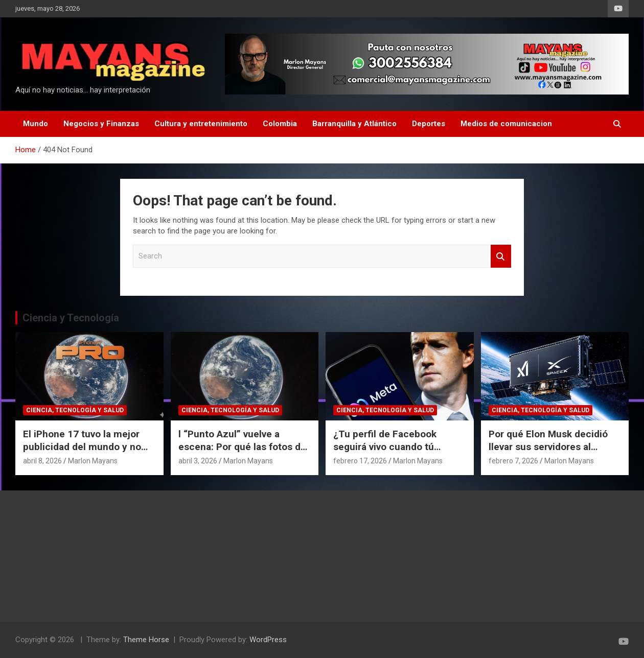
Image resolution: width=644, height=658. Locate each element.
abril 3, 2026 (198, 461)
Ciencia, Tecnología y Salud (75, 410)
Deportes (429, 124)
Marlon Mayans (93, 461)
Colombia (280, 124)
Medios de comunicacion (506, 124)
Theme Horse (146, 640)
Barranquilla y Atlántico (354, 124)
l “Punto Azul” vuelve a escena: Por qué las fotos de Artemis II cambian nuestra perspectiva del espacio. (242, 453)
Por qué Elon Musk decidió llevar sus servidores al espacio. (548, 447)
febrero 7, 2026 (513, 461)
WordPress (268, 640)
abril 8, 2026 (42, 461)
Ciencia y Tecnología (71, 318)
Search (501, 256)
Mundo (36, 124)
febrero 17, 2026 (360, 461)
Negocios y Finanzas (101, 124)
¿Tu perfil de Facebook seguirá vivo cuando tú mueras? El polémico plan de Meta (398, 453)
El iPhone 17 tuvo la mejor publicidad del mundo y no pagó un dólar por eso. (82, 447)
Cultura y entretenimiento (201, 124)
